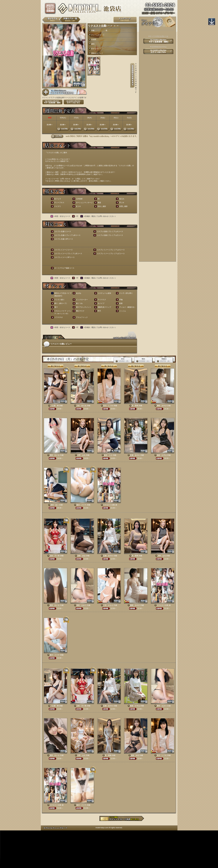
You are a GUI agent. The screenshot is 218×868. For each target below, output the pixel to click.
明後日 (164, 360)
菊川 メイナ (81, 505)
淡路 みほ (81, 556)
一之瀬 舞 (55, 406)
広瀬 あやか (135, 455)
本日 (123, 360)
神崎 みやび (162, 406)
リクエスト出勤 (109, 505)
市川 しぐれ (108, 406)
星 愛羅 (135, 406)
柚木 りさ (108, 455)
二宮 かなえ (108, 605)
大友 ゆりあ (81, 406)
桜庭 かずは (162, 455)
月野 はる (81, 455)
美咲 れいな (55, 455)
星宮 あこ (55, 505)
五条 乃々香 (55, 556)
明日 (143, 360)
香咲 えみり (81, 605)
